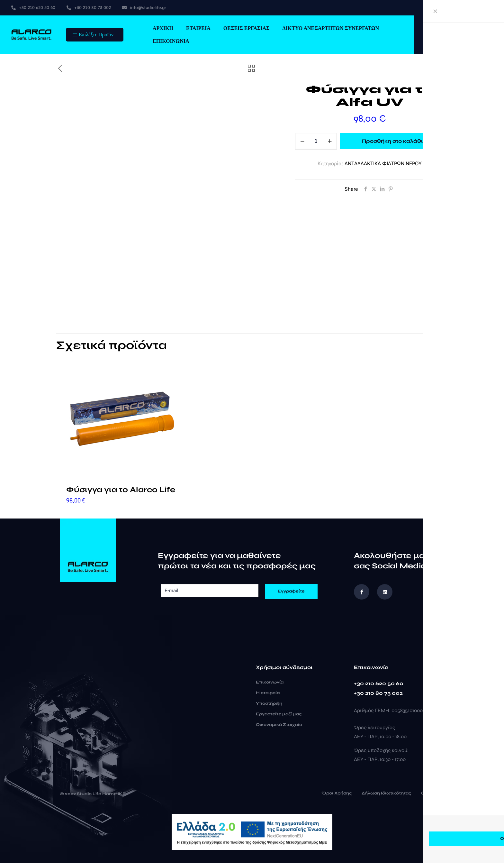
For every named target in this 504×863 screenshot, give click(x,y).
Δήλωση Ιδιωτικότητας (387, 794)
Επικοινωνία (270, 683)
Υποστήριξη (269, 704)
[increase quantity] (330, 141)
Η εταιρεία (268, 693)
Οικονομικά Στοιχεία (279, 725)
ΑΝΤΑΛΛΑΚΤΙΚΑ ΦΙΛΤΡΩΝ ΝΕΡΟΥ (383, 164)
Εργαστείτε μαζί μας (279, 714)
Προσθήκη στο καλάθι (392, 141)
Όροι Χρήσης (337, 794)
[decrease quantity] (302, 141)
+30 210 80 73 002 (378, 693)
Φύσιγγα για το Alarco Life (121, 490)
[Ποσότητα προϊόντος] (316, 141)
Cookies (430, 794)
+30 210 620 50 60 (379, 684)
